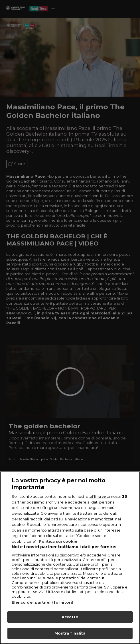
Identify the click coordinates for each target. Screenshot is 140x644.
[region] (70, 558)
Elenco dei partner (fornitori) (43, 602)
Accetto (70, 617)
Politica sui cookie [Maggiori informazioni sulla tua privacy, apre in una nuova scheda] (58, 541)
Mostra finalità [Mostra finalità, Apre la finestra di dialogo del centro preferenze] (70, 633)
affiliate (98, 496)
